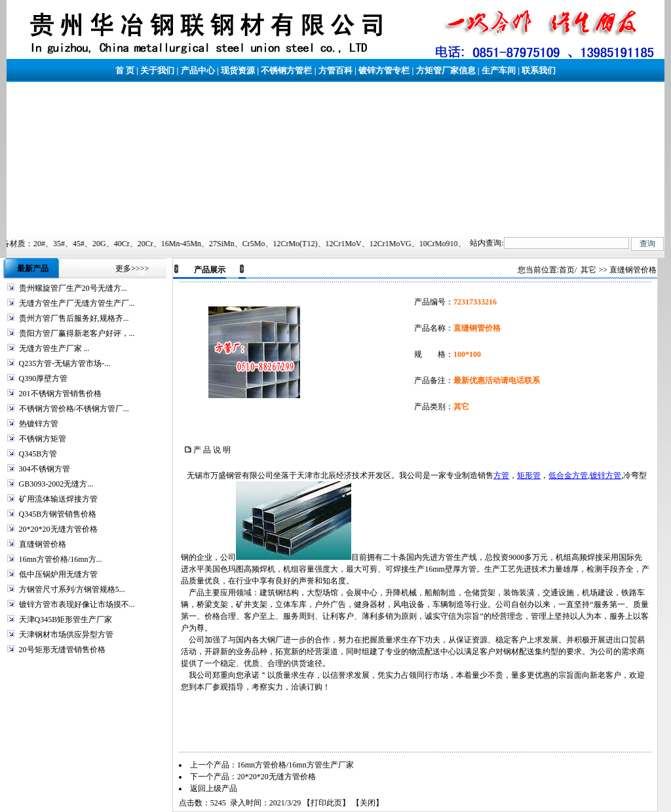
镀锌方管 (605, 475)
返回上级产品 (214, 788)
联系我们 (539, 70)
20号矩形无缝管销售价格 (62, 650)
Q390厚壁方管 (44, 378)
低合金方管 (568, 475)
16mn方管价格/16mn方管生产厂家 (296, 765)
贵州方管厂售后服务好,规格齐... (74, 318)
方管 (501, 475)
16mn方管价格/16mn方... (61, 559)
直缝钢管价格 (43, 544)
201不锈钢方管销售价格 (60, 394)
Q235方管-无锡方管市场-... (65, 363)
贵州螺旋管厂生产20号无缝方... (73, 288)
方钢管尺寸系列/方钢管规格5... (72, 589)
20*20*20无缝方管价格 (58, 529)
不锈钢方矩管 (43, 439)
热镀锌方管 (39, 424)
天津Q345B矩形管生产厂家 (66, 619)
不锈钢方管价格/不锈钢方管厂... (74, 409)
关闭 (368, 803)
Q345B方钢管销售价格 (58, 514)
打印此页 (326, 803)
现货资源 (238, 70)
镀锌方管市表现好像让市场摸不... (77, 604)
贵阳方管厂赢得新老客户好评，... (77, 333)
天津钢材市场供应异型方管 (66, 635)
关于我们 (157, 70)
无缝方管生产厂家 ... (54, 348)
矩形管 (529, 475)
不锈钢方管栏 (286, 70)
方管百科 (335, 70)
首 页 (125, 70)
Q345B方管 (38, 454)
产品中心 (198, 70)
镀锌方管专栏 (384, 70)
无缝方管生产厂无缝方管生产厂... (77, 303)
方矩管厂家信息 (446, 70)
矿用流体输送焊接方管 (58, 499)
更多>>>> (132, 268)
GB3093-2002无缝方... (56, 484)
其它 (588, 270)
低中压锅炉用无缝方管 (58, 574)
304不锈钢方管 (45, 469)
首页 (567, 270)
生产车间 (499, 70)
